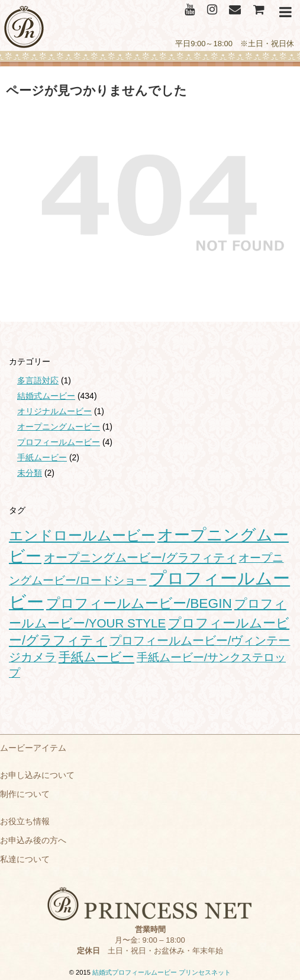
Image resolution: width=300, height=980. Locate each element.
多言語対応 (38, 380)
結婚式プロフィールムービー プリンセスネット (162, 972)
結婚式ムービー (46, 396)
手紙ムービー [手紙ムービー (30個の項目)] (96, 657)
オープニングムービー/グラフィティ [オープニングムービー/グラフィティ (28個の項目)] (140, 558)
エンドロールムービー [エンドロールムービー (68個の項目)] (82, 536)
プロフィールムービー (59, 442)
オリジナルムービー (54, 411)
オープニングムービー (59, 427)
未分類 (30, 473)
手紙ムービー (42, 457)
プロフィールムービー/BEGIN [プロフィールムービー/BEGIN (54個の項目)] (139, 603)
